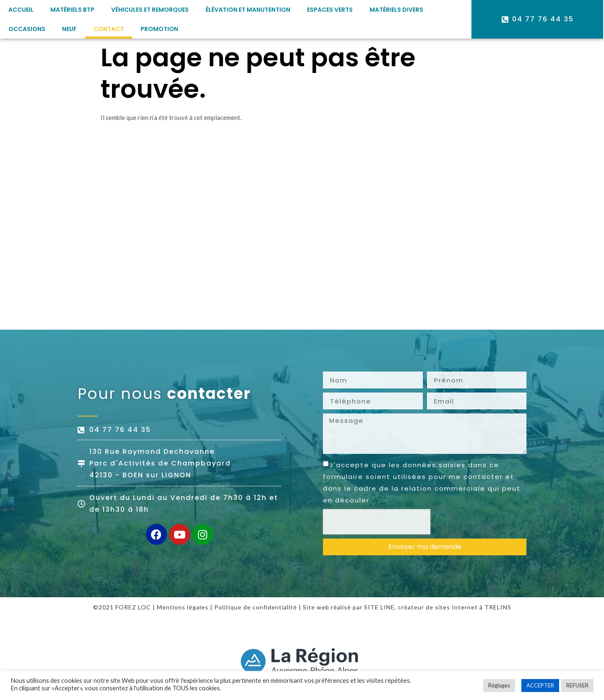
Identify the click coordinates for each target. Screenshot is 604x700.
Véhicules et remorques (150, 10)
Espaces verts (330, 10)
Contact (109, 29)
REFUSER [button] (577, 685)
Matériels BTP (72, 10)
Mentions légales (183, 607)
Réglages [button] (499, 685)
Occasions (27, 29)
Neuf (69, 29)
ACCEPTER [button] (540, 685)
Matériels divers (396, 10)
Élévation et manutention (248, 10)
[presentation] (377, 522)
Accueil (21, 10)
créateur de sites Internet (438, 607)
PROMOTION (159, 29)
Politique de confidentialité (256, 607)
